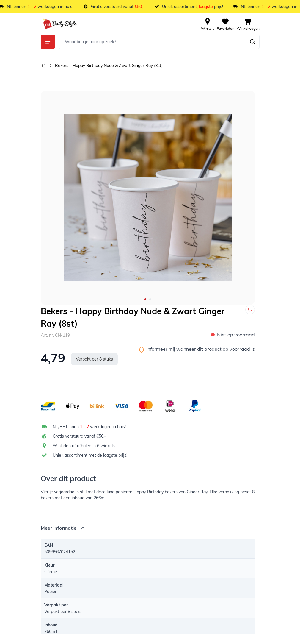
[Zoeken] (252, 42)
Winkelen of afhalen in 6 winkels (84, 446)
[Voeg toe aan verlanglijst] (250, 310)
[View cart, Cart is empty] (248, 24)
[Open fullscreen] (148, 198)
